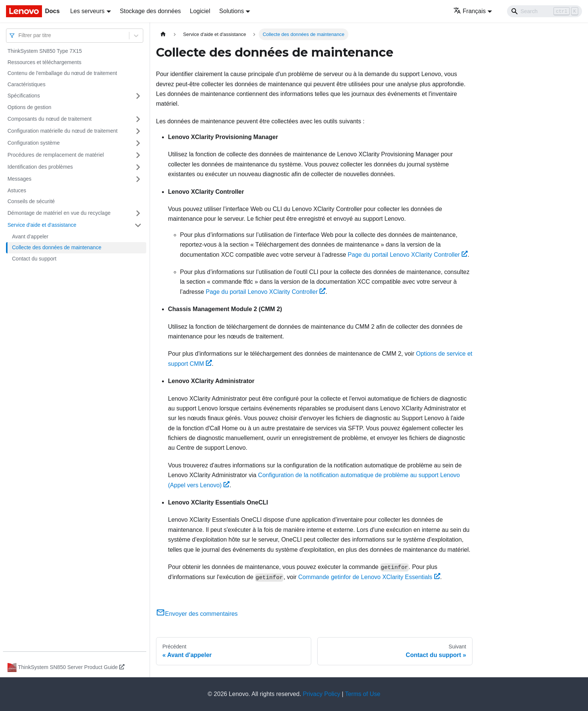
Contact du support (34, 259)
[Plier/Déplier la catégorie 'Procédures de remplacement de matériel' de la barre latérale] (138, 155)
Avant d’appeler (30, 237)
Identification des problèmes (40, 167)
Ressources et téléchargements (44, 62)
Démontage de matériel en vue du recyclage (59, 213)
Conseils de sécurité (31, 201)
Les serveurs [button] (87, 11)
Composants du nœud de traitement (49, 119)
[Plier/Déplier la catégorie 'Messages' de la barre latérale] (138, 179)
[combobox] (19, 35)
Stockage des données (151, 11)
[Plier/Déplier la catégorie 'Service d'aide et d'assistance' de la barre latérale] (138, 225)
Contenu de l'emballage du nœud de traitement (62, 73)
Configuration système (34, 143)
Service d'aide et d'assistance (42, 225)
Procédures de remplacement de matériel (56, 155)
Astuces (17, 190)
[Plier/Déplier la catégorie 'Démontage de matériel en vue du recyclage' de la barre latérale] (138, 213)
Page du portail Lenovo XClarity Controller (408, 255)
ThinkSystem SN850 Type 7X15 (45, 51)
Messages (19, 179)
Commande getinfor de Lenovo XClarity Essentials (369, 577)
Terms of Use (363, 694)
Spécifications (24, 96)
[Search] (544, 11)
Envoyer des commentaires (197, 614)
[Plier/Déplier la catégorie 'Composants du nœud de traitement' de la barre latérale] (138, 119)
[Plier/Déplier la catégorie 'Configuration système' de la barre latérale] (138, 143)
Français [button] (469, 11)
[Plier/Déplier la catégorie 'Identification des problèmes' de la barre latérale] (138, 167)
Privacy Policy (322, 694)
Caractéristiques (26, 84)
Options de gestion (29, 107)
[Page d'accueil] (163, 34)
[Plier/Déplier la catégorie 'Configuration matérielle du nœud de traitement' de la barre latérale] (138, 131)
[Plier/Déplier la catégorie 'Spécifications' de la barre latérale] (138, 96)
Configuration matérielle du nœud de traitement (62, 131)
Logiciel (200, 11)
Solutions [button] (232, 11)
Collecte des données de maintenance (57, 247)
